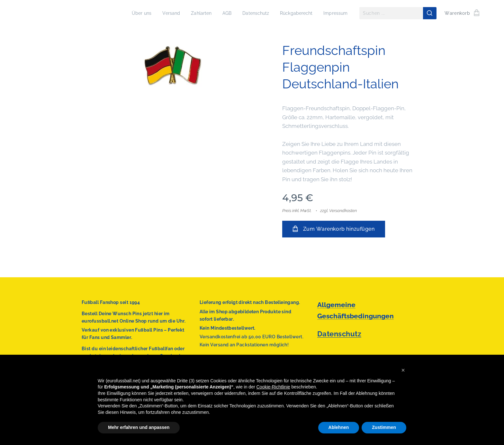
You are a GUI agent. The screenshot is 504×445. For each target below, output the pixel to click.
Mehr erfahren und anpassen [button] (139, 427)
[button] (403, 370)
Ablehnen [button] (339, 427)
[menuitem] (130, 13)
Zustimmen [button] (384, 427)
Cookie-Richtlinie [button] (273, 387)
